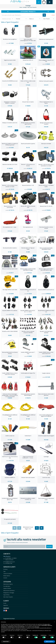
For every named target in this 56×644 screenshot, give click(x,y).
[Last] (42, 528)
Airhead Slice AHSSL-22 (28, 60)
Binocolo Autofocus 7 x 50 (28, 185)
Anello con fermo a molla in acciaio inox (28, 82)
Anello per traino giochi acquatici (46, 81)
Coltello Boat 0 (28, 436)
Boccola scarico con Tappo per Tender (28, 249)
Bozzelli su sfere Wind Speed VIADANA (46, 332)
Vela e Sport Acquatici (8, 597)
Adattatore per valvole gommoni (46, 39)
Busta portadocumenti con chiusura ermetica (10, 353)
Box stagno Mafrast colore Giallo (10, 290)
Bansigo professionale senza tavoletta (46, 123)
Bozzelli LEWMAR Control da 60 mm (46, 290)
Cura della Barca (7, 586)
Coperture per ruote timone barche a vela (10, 457)
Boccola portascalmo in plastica (10, 248)
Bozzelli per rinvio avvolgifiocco (10, 39)
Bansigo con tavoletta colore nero (10, 123)
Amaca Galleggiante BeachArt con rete (46, 61)
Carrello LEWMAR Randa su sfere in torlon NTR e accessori (10, 374)
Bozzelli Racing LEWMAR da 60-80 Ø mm (46, 311)
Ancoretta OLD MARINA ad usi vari (10, 81)
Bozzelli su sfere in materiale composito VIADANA (28, 332)
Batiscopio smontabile (46, 144)
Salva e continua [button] (49, 641)
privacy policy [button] (47, 624)
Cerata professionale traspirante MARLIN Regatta (28, 395)
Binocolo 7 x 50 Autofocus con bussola (28, 165)
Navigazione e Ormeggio (9, 593)
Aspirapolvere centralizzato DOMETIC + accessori (10, 103)
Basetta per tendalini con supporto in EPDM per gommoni (10, 144)
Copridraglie (46, 457)
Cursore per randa (46, 478)
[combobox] (22, 15)
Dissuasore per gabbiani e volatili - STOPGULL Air (28, 499)
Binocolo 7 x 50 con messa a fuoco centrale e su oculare (10, 186)
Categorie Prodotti (28, 12)
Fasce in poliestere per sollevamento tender (46, 499)
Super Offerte (6, 595)
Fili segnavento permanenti (10, 519)
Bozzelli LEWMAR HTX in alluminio (10, 311)
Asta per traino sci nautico (28, 102)
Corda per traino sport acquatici (28, 478)
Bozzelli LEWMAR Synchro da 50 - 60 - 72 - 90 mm (28, 311)
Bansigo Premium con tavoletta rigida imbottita (28, 123)
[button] (54, 622)
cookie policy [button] (37, 627)
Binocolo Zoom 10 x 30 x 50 (46, 206)
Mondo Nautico (7, 576)
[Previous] (19, 528)
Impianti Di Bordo (7, 588)
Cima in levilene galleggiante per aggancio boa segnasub (46, 416)
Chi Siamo (5, 569)
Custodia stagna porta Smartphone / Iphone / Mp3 (10, 499)
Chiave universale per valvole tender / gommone (46, 395)
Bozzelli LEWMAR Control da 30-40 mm (28, 290)
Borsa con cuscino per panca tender (10, 269)
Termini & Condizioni (8, 574)
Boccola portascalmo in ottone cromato (46, 228)
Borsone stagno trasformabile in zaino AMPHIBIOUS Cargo (46, 269)
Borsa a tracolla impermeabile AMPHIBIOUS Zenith (46, 249)
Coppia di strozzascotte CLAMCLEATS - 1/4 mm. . (28, 457)
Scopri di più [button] (6, 641)
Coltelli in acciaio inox (10, 436)
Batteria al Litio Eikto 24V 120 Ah (10, 164)
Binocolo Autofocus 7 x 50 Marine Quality (46, 186)
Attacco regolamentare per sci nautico (46, 103)
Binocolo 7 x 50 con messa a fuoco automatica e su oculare (46, 165)
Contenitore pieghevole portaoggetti (46, 436)
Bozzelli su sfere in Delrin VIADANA (10, 331)
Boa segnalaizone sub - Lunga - (10, 227)
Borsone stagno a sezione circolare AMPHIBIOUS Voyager (28, 269)
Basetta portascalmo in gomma (28, 144)
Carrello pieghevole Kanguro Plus (28, 373)
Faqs (4, 571)
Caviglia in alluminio (46, 373)
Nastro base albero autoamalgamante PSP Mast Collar (28, 40)
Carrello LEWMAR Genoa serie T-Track (28, 353)
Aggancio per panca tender (10, 60)
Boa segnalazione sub (28, 227)
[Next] (37, 528)
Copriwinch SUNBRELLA (10, 478)
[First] (15, 528)
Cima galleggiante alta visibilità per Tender (10, 416)
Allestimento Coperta (8, 584)
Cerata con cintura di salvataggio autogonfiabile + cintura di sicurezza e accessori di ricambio (10, 395)
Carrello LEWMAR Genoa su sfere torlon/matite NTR (46, 353)
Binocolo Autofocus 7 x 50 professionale (10, 207)
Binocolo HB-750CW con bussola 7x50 (28, 207)
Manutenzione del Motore (9, 590)
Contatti (5, 578)
